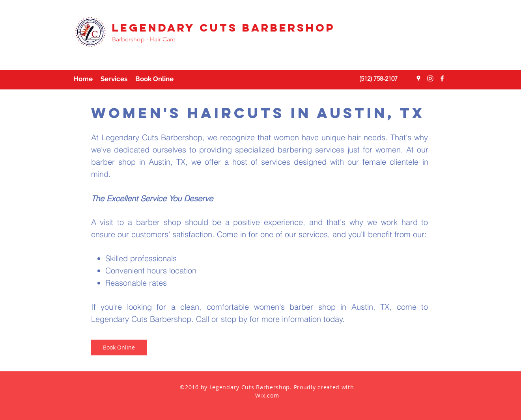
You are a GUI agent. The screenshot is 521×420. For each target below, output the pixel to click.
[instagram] (430, 78)
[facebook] (442, 78)
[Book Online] (119, 348)
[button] (114, 79)
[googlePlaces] (418, 78)
